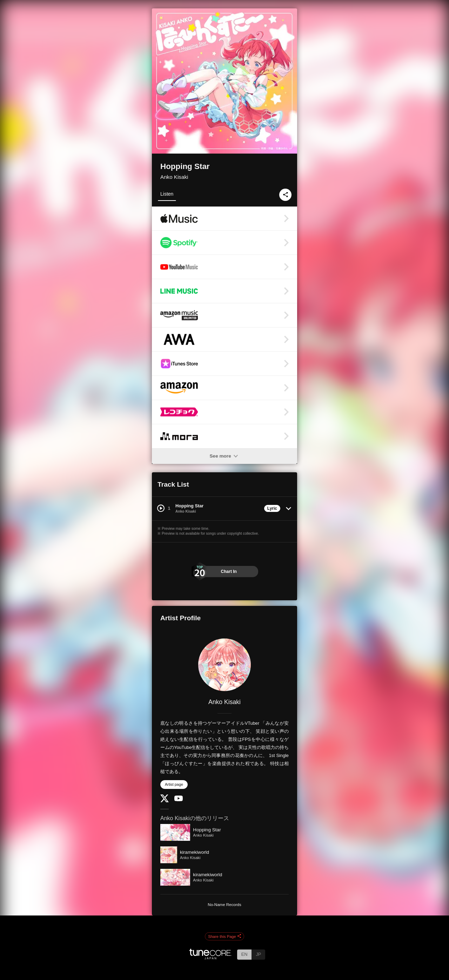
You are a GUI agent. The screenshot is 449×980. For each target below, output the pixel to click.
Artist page (174, 784)
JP (258, 954)
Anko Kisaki (174, 177)
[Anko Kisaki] (224, 665)
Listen (167, 194)
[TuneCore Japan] (210, 957)
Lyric (272, 508)
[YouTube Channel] (179, 800)
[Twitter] (165, 801)
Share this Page (224, 937)
